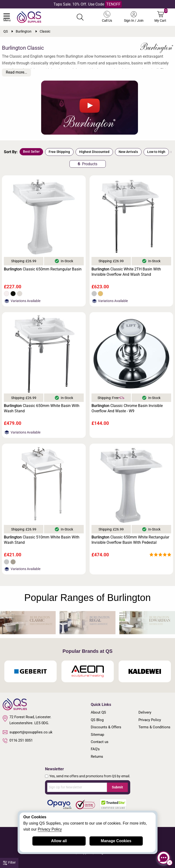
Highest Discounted (94, 152)
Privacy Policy (150, 720)
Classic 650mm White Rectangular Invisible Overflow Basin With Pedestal (130, 540)
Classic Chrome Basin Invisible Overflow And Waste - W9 (127, 408)
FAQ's (95, 749)
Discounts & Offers (106, 727)
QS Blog (97, 720)
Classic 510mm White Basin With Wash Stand (42, 540)
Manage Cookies (116, 841)
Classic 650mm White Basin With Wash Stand (42, 408)
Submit (117, 787)
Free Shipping (59, 152)
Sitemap (97, 735)
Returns (97, 757)
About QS (98, 712)
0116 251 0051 (18, 741)
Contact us (100, 742)
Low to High (156, 152)
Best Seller (31, 152)
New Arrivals (128, 152)
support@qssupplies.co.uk (28, 732)
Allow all (59, 841)
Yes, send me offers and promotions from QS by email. (90, 776)
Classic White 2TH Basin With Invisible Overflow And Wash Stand (126, 272)
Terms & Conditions (154, 727)
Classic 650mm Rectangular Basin (43, 269)
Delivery (145, 712)
